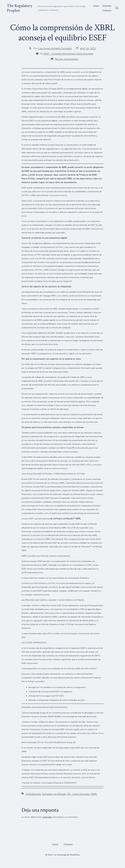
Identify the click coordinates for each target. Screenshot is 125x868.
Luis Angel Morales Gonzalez (55, 48)
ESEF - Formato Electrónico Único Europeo (68, 54)
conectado (47, 817)
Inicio (96, 6)
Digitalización (33, 794)
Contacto (107, 10)
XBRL (94, 794)
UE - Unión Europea (78, 794)
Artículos (107, 6)
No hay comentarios (67, 59)
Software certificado (54, 794)
